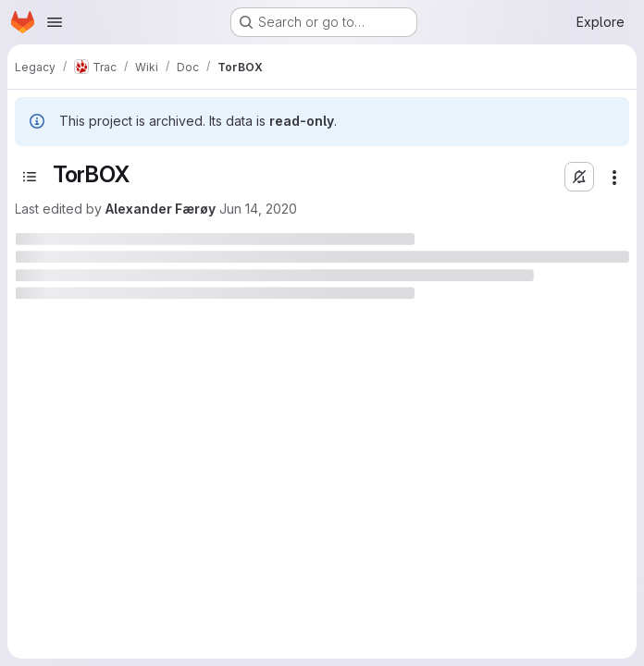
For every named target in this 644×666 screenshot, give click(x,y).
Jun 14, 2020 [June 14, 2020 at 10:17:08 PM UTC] (258, 209)
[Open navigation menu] (55, 22)
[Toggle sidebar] (30, 177)
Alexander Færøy (161, 209)
